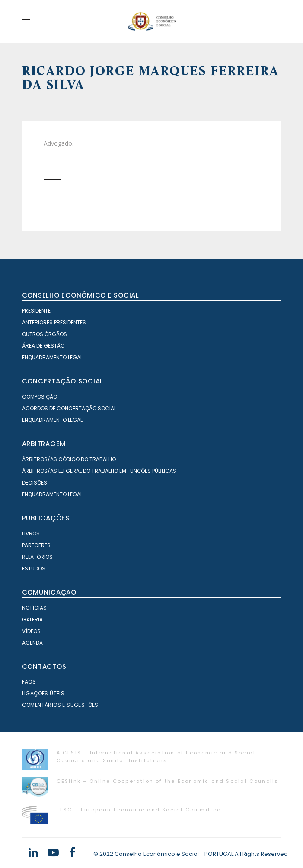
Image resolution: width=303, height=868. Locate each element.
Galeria (32, 619)
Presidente (36, 311)
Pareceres (36, 545)
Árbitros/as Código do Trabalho (69, 459)
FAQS (29, 682)
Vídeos (31, 631)
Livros (31, 534)
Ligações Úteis (43, 693)
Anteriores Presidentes (54, 322)
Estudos (34, 569)
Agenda (32, 643)
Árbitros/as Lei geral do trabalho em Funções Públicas (99, 471)
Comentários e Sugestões (60, 705)
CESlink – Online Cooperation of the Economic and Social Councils (168, 781)
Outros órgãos (45, 334)
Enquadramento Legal (52, 357)
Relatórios (37, 557)
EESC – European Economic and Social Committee (139, 810)
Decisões (35, 483)
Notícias (34, 608)
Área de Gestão (43, 346)
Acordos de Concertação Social (69, 408)
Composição (40, 397)
